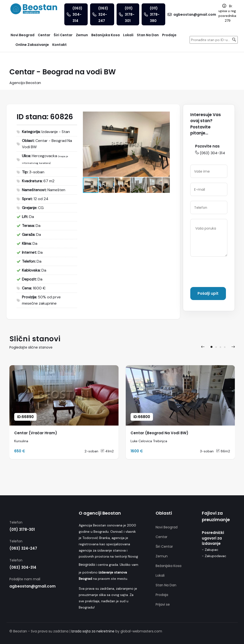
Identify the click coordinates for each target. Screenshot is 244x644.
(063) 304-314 (210, 153)
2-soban (91, 451)
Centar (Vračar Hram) (36, 433)
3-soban (207, 451)
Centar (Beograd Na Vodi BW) (159, 433)
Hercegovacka (44, 156)
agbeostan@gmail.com (33, 586)
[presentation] (203, 347)
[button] (165, 116)
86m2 (223, 451)
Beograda (87, 565)
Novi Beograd (167, 527)
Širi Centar (164, 546)
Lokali (160, 575)
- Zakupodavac (214, 556)
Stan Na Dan (166, 585)
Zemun (162, 556)
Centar (162, 537)
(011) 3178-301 (22, 529)
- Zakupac (210, 550)
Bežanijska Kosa (168, 566)
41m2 (107, 451)
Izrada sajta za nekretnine (93, 631)
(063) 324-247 (23, 548)
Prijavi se (163, 604)
